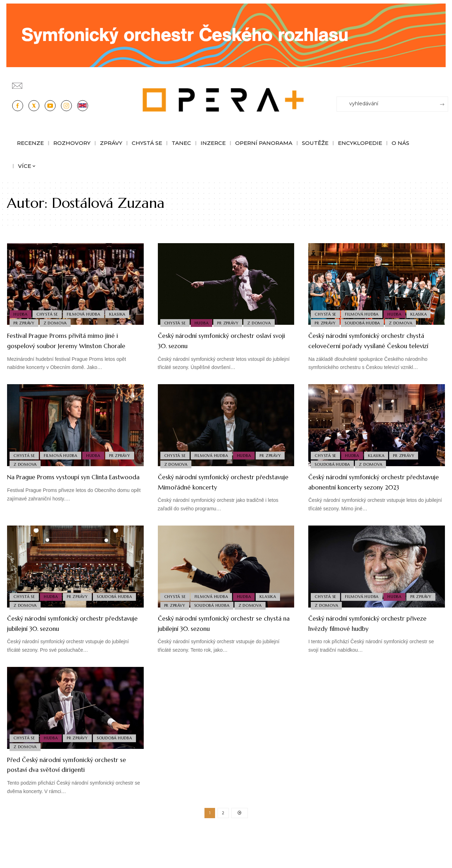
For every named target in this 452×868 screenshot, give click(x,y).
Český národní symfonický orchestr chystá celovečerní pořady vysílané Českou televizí (371, 345)
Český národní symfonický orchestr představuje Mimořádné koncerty (221, 492)
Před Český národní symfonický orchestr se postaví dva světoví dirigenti (63, 790)
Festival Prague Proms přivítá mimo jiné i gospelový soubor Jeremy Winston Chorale (71, 345)
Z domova (58, 322)
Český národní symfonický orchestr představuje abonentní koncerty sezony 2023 (371, 497)
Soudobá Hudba (365, 322)
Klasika (123, 312)
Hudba (21, 312)
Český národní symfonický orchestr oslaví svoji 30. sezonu (221, 340)
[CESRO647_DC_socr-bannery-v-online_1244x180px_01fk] (226, 35)
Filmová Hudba (87, 312)
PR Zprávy (25, 322)
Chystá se (49, 312)
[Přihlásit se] (444, 82)
